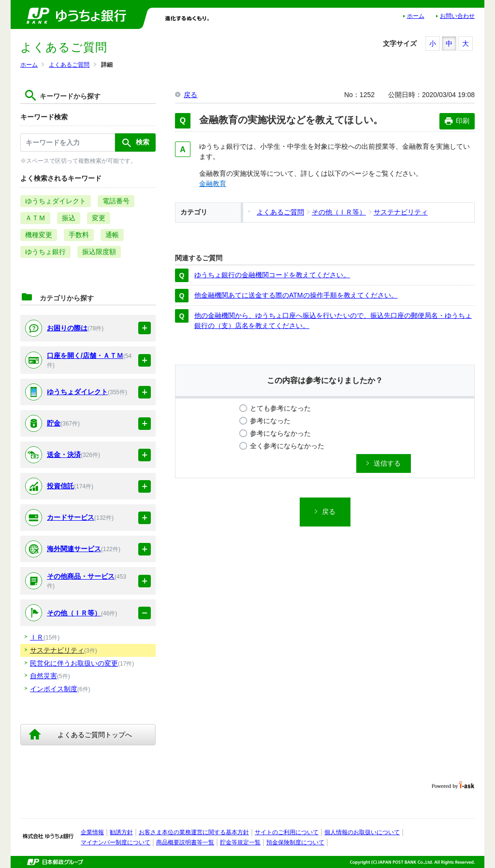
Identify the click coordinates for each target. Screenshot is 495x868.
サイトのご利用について (287, 832)
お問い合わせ (457, 16)
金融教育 (213, 184)
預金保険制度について (295, 842)
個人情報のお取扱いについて (362, 832)
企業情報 (92, 832)
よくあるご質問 (69, 65)
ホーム (416, 16)
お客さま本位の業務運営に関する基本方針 (194, 832)
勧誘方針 (121, 832)
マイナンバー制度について (116, 842)
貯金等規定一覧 (240, 842)
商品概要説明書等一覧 (185, 842)
